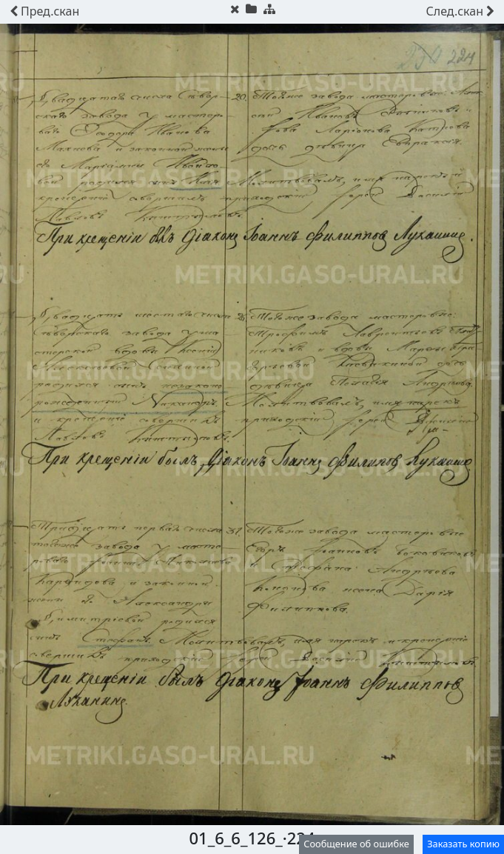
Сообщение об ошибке (356, 844)
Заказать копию (463, 844)
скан (44, 11)
